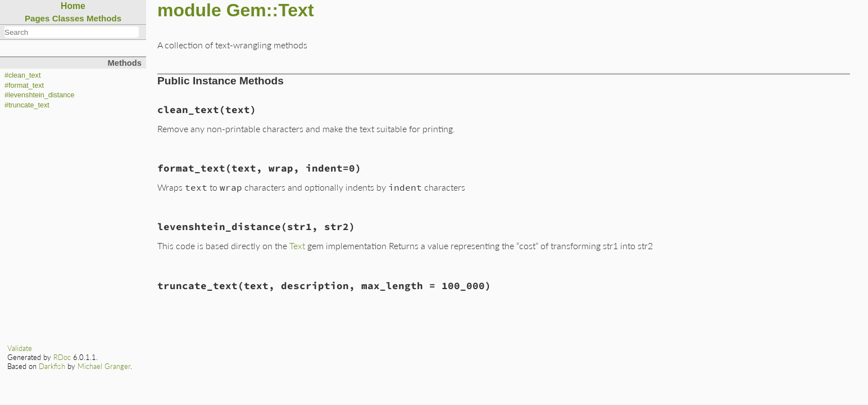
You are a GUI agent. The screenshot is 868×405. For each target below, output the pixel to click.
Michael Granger (104, 366)
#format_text (24, 85)
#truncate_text (27, 105)
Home (73, 6)
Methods (104, 18)
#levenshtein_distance (40, 95)
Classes (68, 18)
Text (297, 246)
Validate (20, 348)
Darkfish (52, 366)
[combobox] (72, 32)
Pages (37, 18)
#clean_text (22, 75)
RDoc (62, 357)
